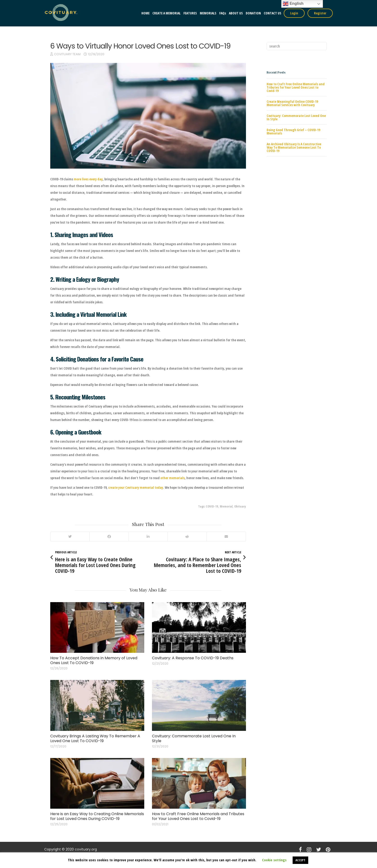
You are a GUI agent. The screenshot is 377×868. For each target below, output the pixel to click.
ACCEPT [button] (300, 860)
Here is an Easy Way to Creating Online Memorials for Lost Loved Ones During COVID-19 (97, 816)
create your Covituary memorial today (136, 487)
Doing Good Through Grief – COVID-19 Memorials (293, 131)
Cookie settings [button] (274, 860)
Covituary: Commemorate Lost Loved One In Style (194, 738)
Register (320, 13)
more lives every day (88, 179)
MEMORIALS (208, 13)
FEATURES (190, 13)
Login (294, 13)
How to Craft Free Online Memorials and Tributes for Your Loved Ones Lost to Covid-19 (198, 816)
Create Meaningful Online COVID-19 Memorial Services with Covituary (292, 103)
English (293, 4)
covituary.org (86, 849)
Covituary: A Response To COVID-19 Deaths (193, 658)
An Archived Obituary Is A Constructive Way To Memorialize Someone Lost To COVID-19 (294, 147)
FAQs (223, 13)
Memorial (226, 506)
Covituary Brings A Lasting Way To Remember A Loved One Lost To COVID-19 (95, 738)
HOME (145, 13)
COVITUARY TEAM (67, 54)
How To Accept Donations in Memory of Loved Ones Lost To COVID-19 (94, 660)
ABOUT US (236, 13)
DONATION (253, 13)
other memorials (173, 478)
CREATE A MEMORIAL (167, 13)
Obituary (240, 506)
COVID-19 (212, 506)
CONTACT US (273, 13)
